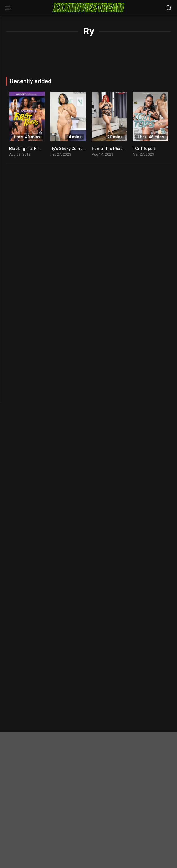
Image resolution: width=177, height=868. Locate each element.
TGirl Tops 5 (144, 149)
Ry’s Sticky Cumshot (70, 149)
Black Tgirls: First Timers (33, 149)
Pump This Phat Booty (113, 149)
